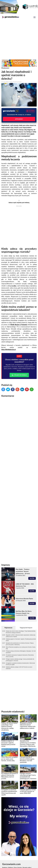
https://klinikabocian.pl (8, 350)
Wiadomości (5, 68)
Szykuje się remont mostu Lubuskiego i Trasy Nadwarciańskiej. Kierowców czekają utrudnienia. (21, 632)
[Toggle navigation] (35, 17)
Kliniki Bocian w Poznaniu (19, 325)
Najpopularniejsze (26, 628)
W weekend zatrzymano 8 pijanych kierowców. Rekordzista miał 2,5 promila (20, 656)
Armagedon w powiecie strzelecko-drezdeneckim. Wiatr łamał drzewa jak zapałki (20, 664)
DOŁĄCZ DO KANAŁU (19, 375)
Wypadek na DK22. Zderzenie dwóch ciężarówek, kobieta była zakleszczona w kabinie (21, 636)
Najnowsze (8, 628)
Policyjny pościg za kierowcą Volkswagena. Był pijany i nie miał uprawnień (21, 652)
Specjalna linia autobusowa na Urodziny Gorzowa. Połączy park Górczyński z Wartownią (20, 644)
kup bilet (32, 578)
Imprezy (6, 565)
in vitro (14, 286)
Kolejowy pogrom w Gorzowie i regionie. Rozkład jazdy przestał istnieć (21, 640)
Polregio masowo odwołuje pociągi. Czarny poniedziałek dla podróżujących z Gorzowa (20, 660)
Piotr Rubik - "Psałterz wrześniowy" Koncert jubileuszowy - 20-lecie (23, 571)
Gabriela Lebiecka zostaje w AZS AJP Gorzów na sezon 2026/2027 (19, 668)
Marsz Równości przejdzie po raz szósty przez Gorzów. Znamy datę (21, 648)
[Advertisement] (19, 40)
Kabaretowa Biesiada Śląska (24, 599)
